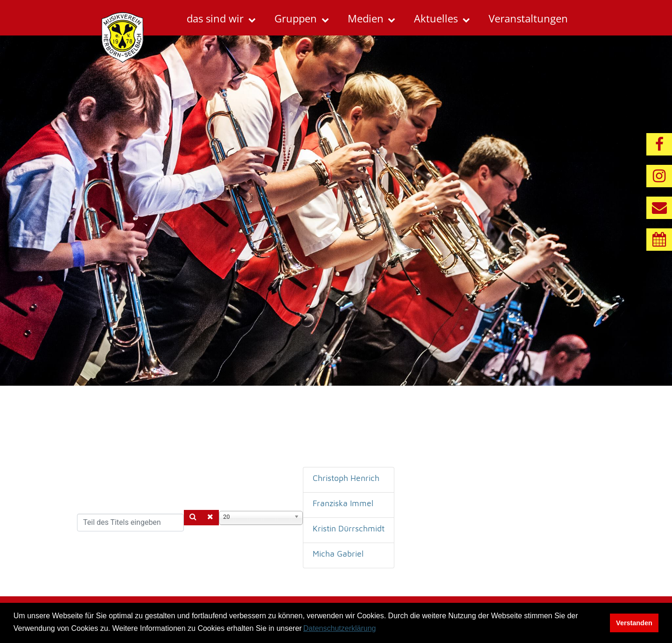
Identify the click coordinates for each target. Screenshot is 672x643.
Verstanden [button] (634, 623)
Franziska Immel (343, 503)
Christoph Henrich (346, 478)
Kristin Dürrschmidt (349, 528)
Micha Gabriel (338, 554)
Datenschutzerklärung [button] (340, 628)
